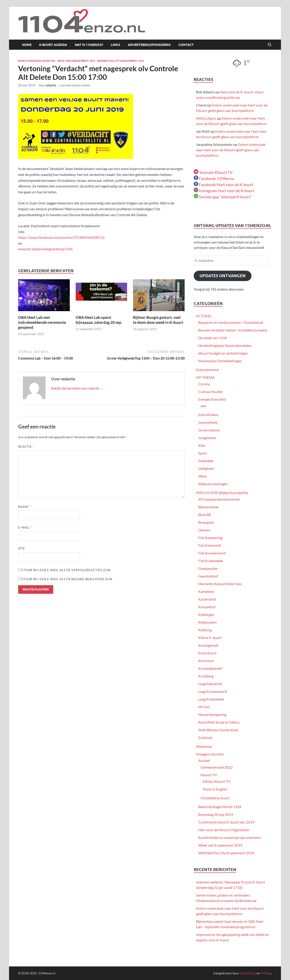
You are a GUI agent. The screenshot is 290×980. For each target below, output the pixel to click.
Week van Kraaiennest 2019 (76, 61)
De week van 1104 (213, 338)
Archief (204, 761)
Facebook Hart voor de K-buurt (224, 185)
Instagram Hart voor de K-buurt (224, 191)
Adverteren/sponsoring (149, 45)
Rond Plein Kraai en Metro (37, 61)
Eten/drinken (208, 415)
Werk (203, 476)
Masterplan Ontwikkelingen (220, 361)
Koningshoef (208, 645)
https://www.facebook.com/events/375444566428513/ (62, 237)
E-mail (25, 528)
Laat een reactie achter (75, 85)
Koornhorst (207, 653)
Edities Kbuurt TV (217, 781)
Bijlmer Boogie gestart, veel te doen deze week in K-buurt (158, 320)
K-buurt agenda (53, 45)
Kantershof (207, 599)
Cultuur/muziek (210, 392)
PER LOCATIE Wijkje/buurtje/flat (222, 493)
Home (27, 45)
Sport (203, 453)
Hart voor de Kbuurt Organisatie (224, 830)
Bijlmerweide (208, 507)
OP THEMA (205, 377)
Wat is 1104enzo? (89, 45)
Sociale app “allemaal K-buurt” (223, 197)
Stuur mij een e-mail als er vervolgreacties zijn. (66, 570)
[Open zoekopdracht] (270, 45)
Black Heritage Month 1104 (220, 807)
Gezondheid (208, 422)
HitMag (266, 973)
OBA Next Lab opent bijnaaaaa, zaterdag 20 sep (99, 320)
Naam (24, 507)
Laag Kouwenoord (213, 691)
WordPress (248, 973)
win (203, 406)
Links (115, 45)
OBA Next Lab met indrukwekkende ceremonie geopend (42, 322)
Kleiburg (205, 630)
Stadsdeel (206, 461)
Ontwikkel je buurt (215, 798)
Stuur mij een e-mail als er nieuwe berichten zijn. (67, 579)
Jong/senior (207, 438)
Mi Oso (204, 707)
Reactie (26, 447)
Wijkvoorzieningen (213, 484)
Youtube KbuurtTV (213, 172)
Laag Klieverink (210, 684)
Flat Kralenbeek (211, 561)
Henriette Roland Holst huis (220, 584)
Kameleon (206, 591)
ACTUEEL (204, 316)
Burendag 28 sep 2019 (216, 814)
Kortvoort (206, 661)
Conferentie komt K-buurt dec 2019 (226, 822)
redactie (51, 85)
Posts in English (215, 789)
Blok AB (204, 515)
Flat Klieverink (210, 545)
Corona (204, 384)
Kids (202, 445)
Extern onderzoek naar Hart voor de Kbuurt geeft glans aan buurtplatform (231, 150)
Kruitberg (206, 676)
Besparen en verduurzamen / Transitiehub (231, 322)
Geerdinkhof (208, 576)
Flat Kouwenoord (212, 553)
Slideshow (204, 746)
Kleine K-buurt (210, 638)
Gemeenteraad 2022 (217, 767)
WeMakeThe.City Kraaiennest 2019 (121, 61)
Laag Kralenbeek (211, 699)
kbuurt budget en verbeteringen (223, 353)
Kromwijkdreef (210, 668)
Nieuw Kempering (212, 714)
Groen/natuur (209, 430)
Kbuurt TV (209, 775)
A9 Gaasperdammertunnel (219, 499)
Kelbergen (206, 614)
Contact (186, 45)
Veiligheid (206, 468)
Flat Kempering (210, 538)
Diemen (204, 530)
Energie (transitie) (212, 399)
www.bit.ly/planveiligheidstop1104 (45, 249)
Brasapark (206, 522)
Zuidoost (205, 737)
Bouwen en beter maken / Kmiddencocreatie (233, 330)
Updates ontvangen (223, 276)
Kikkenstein (208, 622)
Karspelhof (207, 607)
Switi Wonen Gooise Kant (218, 730)
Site (22, 548)
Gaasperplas (208, 568)
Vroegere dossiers (210, 754)
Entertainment (207, 370)
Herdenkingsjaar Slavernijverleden (225, 345)
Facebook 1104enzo (214, 178)
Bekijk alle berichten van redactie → (77, 388)
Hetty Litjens (206, 118)
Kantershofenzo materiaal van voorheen (230, 837)
